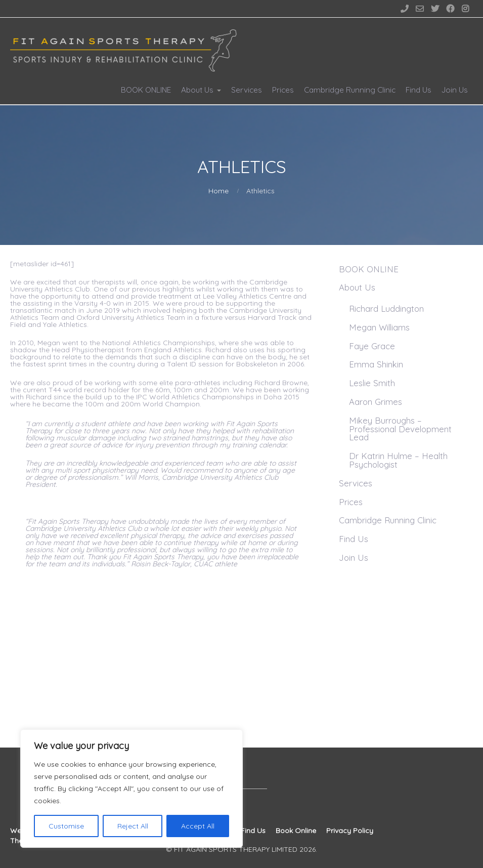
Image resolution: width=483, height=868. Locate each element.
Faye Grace (372, 346)
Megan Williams (379, 327)
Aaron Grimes (376, 402)
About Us (197, 90)
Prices (283, 90)
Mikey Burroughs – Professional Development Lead (400, 429)
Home (218, 191)
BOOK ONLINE (146, 90)
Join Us (455, 90)
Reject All (133, 826)
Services (247, 90)
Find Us (419, 90)
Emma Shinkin (376, 364)
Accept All (198, 826)
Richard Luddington (386, 308)
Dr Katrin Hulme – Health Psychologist (398, 460)
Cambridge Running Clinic (350, 90)
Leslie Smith (372, 383)
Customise (66, 826)
